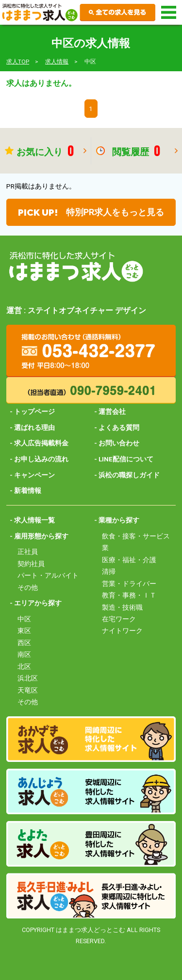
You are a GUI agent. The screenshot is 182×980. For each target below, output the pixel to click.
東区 (24, 631)
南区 (24, 654)
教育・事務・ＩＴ (129, 595)
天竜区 (28, 690)
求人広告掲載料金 (41, 443)
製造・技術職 (122, 607)
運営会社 (112, 411)
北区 (24, 666)
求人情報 (57, 62)
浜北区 (28, 678)
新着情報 (28, 490)
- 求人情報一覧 (32, 520)
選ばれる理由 (34, 427)
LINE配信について (126, 459)
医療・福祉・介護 (129, 560)
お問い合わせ (119, 443)
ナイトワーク (122, 631)
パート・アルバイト (48, 575)
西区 (24, 643)
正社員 (28, 552)
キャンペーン (34, 475)
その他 (28, 587)
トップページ (34, 411)
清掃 (109, 571)
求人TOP (18, 62)
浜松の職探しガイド (129, 475)
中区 (24, 619)
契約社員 (31, 564)
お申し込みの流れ (41, 459)
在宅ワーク (119, 619)
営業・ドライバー (129, 584)
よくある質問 (119, 427)
